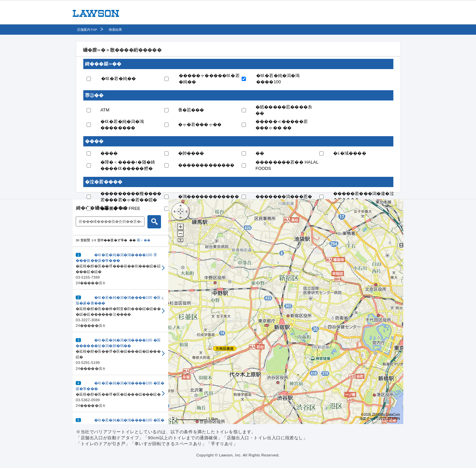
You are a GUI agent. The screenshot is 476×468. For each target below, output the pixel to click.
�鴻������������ (209, 196)
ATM (105, 110)
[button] (120, 268)
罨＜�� (144, 240)
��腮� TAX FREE (120, 208)
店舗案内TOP (87, 30)
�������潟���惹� (284, 196)
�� (260, 153)
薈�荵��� (191, 110)
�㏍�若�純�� (119, 78)
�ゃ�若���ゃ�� (200, 124)
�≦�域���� (350, 153)
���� (109, 153)
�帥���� (191, 153)
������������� (206, 165)
